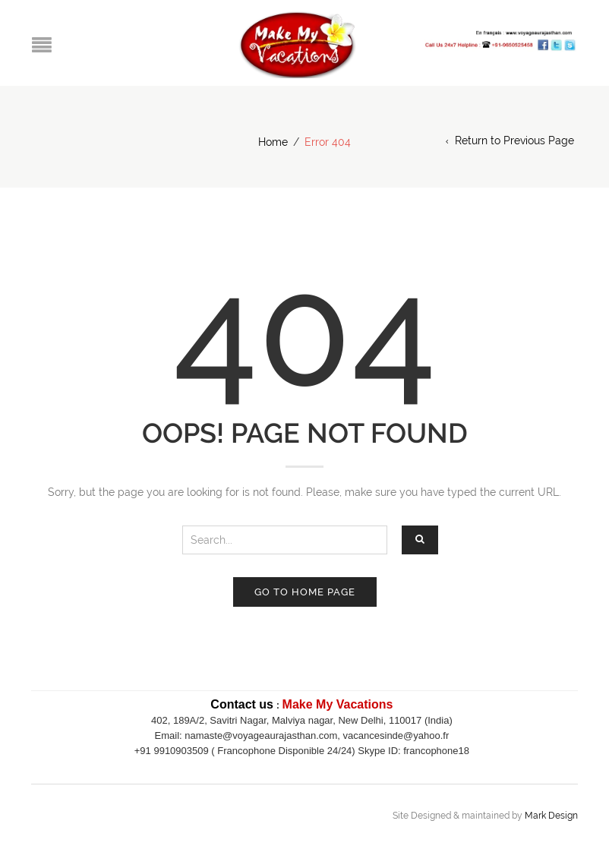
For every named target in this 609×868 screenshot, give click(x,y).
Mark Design (551, 816)
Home (273, 142)
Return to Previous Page (514, 140)
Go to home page (305, 592)
